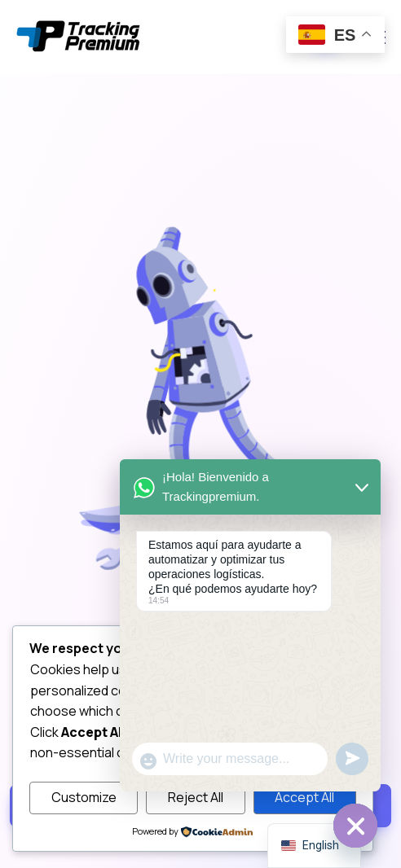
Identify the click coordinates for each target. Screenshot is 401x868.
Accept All (304, 797)
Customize (84, 797)
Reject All (196, 797)
